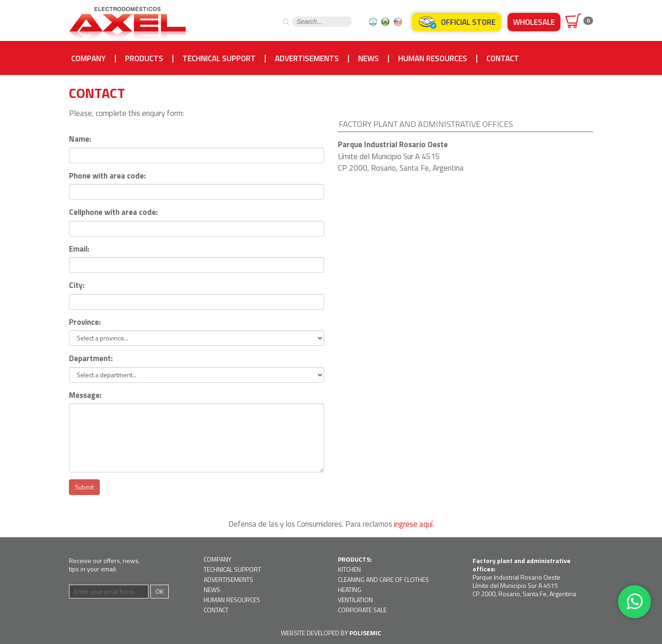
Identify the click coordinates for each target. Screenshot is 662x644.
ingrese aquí (413, 524)
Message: (85, 395)
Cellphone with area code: (113, 212)
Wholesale (534, 22)
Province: (85, 322)
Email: (79, 249)
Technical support (219, 59)
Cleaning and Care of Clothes (383, 579)
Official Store (457, 22)
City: (77, 285)
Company (88, 59)
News (368, 59)
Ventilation (355, 600)
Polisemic (365, 633)
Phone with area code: (107, 176)
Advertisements (307, 59)
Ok (160, 591)
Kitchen (349, 569)
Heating (350, 589)
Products (144, 59)
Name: (80, 139)
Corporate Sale (362, 610)
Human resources (433, 59)
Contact (503, 59)
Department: (91, 359)
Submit (84, 487)
